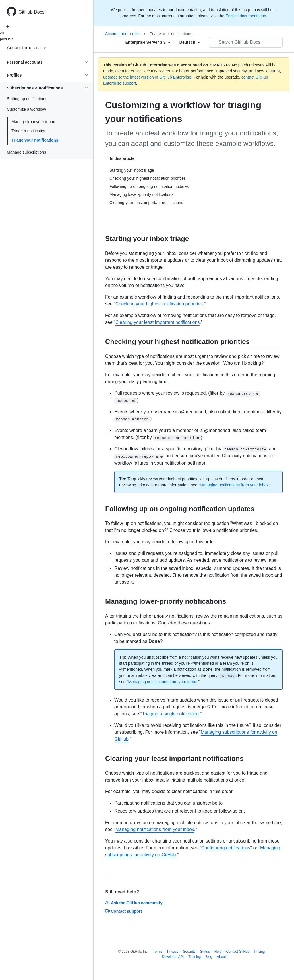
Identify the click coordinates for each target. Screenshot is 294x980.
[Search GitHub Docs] (246, 42)
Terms (158, 952)
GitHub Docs (31, 12)
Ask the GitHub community (134, 903)
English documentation (246, 16)
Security (189, 952)
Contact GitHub (238, 952)
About (221, 957)
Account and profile (27, 48)
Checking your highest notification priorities (159, 304)
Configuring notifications (226, 848)
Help (218, 952)
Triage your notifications (35, 140)
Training (195, 957)
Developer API (173, 957)
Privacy (173, 952)
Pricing (260, 952)
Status (205, 952)
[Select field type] (148, 42)
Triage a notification (29, 131)
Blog (209, 957)
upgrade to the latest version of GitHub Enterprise (147, 77)
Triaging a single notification (170, 714)
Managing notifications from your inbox (234, 485)
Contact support (123, 911)
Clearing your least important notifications (157, 322)
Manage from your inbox (33, 122)
